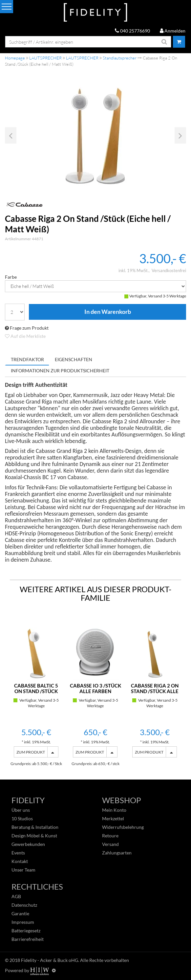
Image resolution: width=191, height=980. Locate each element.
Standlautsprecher (120, 58)
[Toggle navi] (7, 7)
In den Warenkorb (107, 312)
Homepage (15, 58)
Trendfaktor (27, 359)
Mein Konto (114, 810)
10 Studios (22, 818)
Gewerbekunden (28, 844)
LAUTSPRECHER (45, 58)
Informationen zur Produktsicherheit (60, 371)
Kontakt (20, 861)
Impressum (23, 922)
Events (18, 853)
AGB (16, 896)
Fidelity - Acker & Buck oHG (50, 960)
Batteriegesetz (26, 931)
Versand (110, 844)
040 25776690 (132, 31)
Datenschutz (24, 905)
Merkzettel (113, 818)
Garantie (20, 913)
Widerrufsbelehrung (123, 827)
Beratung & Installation (35, 827)
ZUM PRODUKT (31, 752)
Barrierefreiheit (28, 939)
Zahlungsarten (117, 853)
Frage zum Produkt (27, 328)
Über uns (21, 810)
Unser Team (23, 870)
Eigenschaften (74, 359)
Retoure (110, 836)
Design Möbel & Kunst (34, 836)
